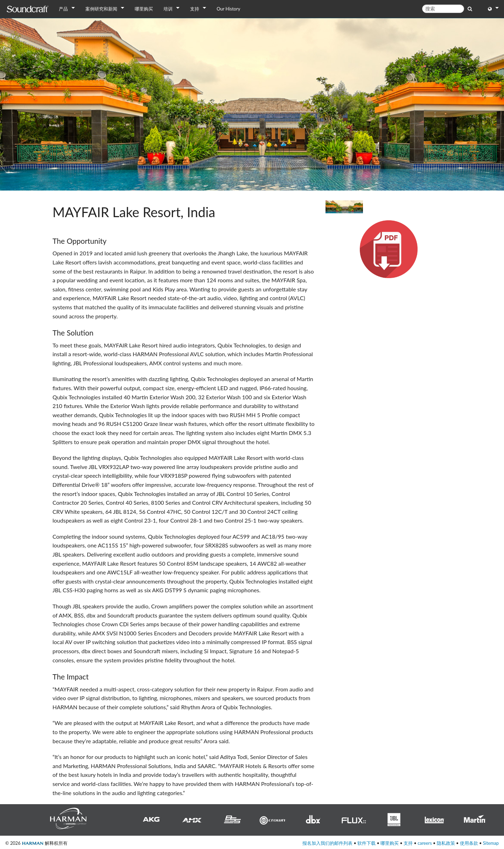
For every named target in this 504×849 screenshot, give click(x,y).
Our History (228, 9)
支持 (195, 9)
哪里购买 (144, 9)
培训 (168, 9)
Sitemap (491, 843)
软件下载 (366, 843)
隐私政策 (446, 843)
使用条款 (469, 843)
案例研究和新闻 (101, 9)
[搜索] (443, 9)
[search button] (470, 8)
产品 (63, 9)
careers (425, 843)
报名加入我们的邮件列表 (327, 843)
